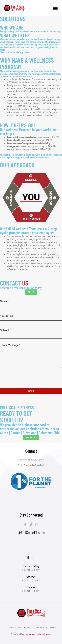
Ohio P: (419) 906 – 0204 (31, 465)
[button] (55, 8)
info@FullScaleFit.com (31, 459)
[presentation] (31, 378)
